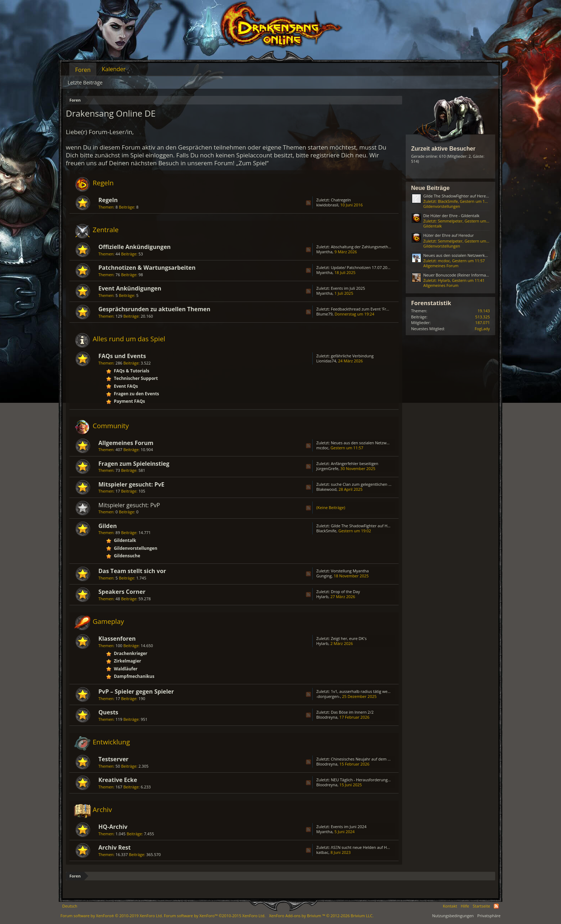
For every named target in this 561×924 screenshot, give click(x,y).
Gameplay (108, 621)
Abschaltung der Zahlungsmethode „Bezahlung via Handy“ (384, 247)
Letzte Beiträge (85, 82)
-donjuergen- (328, 696)
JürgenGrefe (327, 468)
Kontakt (450, 906)
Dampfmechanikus (134, 676)
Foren (83, 70)
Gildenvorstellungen (135, 548)
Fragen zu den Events (136, 394)
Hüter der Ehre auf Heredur (448, 235)
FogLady (482, 329)
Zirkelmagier (127, 661)
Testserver (113, 759)
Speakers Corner (122, 592)
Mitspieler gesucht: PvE (131, 484)
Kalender (114, 69)
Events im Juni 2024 (349, 827)
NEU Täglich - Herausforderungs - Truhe (367, 780)
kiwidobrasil (327, 205)
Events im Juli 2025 (348, 288)
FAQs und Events (122, 356)
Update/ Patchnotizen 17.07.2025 (361, 267)
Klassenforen (117, 639)
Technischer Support (136, 378)
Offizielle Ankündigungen (135, 247)
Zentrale (106, 229)
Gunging (324, 576)
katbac (322, 852)
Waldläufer (126, 669)
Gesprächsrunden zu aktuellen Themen (154, 309)
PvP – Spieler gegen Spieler (136, 691)
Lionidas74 (326, 361)
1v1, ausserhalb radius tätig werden (364, 691)
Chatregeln (341, 200)
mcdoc (322, 448)
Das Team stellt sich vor (132, 571)
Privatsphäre (489, 916)
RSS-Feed (308, 203)
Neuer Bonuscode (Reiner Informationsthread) (466, 275)
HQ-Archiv (113, 827)
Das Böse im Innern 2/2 (352, 712)
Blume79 (325, 314)
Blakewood (326, 489)
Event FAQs (126, 386)
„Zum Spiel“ (252, 163)
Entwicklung (111, 742)
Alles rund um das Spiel (129, 339)
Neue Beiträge (430, 188)
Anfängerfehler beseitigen (355, 463)
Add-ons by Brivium (321, 916)
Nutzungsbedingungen (453, 916)
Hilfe (465, 906)
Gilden (108, 526)
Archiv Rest (114, 847)
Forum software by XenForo (112, 916)
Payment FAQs (129, 401)
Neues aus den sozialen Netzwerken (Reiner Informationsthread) (390, 443)
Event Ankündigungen (130, 288)
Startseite (481, 906)
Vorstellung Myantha (350, 571)
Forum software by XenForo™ (215, 916)
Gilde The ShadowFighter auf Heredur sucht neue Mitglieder (386, 526)
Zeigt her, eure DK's (349, 638)
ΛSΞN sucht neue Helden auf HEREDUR (366, 847)
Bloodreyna (327, 717)
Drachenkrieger (131, 653)
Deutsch (70, 906)
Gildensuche (127, 556)
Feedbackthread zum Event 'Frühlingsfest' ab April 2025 (382, 309)
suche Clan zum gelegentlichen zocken (366, 484)
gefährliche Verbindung (352, 356)
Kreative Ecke (118, 780)
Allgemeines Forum (126, 443)
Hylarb (322, 597)
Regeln (103, 183)
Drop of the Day (345, 591)
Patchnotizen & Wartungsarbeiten (147, 268)
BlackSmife (326, 531)
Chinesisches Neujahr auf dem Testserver (369, 759)
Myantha (324, 252)
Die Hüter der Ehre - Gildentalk (451, 216)
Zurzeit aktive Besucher (443, 149)
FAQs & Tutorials (131, 371)
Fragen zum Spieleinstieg (134, 464)
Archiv (102, 809)
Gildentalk (125, 540)
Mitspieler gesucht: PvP (129, 505)
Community (111, 426)
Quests (108, 712)
